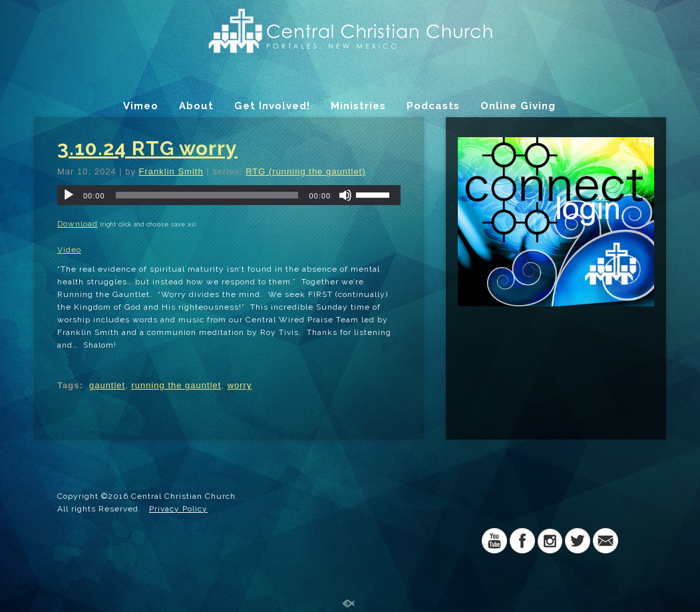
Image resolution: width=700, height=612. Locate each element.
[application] (229, 195)
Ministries (358, 106)
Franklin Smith (171, 171)
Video (69, 250)
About (196, 106)
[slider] (207, 195)
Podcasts (433, 106)
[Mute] (345, 195)
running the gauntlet (176, 385)
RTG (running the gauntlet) (305, 171)
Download (78, 224)
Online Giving (518, 106)
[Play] (69, 195)
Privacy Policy (178, 509)
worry (240, 385)
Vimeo (141, 106)
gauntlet (107, 385)
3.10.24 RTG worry (147, 148)
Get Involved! (272, 106)
